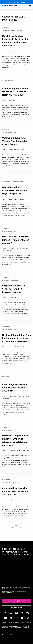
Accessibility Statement (7, 632)
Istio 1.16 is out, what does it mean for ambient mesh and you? (16, 240)
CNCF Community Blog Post (13, 182)
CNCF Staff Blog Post (11, 280)
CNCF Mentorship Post (11, 83)
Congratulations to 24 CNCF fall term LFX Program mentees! (14, 289)
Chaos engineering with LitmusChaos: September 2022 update (15, 491)
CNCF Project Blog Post (11, 379)
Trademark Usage (13, 626)
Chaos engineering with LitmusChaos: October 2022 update (14, 388)
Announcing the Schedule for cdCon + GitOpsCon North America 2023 (16, 92)
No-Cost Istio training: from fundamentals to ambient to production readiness (16, 338)
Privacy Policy (9, 593)
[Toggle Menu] (30, 6)
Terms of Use (26, 628)
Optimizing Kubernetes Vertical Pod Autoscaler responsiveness (15, 141)
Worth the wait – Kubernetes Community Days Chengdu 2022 (15, 191)
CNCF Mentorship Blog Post (13, 31)
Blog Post (6, 28)
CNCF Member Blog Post (11, 132)
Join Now (16, 601)
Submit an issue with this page (9, 635)
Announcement (8, 80)
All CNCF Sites (16, 607)
